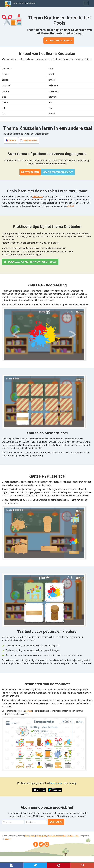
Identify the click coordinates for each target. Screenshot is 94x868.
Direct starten (30, 172)
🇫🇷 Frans (11, 140)
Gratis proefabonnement (58, 172)
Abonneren (56, 822)
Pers (27, 836)
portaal (70, 206)
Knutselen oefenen (59, 40)
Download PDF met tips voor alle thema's (30, 262)
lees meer (56, 783)
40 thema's (38, 197)
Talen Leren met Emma (24, 3)
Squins (8, 839)
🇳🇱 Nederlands (29, 140)
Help (77, 836)
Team (32, 836)
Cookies (70, 836)
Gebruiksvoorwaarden (57, 836)
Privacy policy (42, 836)
